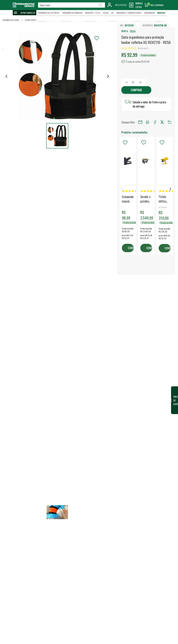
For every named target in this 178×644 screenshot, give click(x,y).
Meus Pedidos (121, 5)
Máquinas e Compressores (129, 13)
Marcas (161, 13)
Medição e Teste (93, 13)
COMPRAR (131, 248)
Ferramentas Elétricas (49, 13)
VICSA (133, 31)
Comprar (136, 90)
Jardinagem (149, 13)
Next (170, 189)
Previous (122, 189)
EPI (113, 13)
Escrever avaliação (52, 640)
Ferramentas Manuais (72, 13)
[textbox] (72, 5)
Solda (106, 13)
